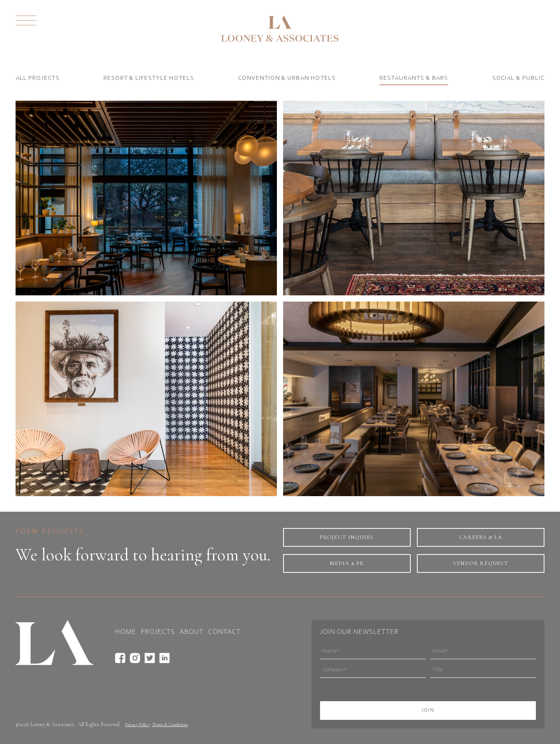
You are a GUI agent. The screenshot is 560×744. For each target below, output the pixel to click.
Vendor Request (481, 563)
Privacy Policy (137, 725)
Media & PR (347, 563)
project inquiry (347, 537)
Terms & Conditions (170, 725)
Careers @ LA (480, 537)
